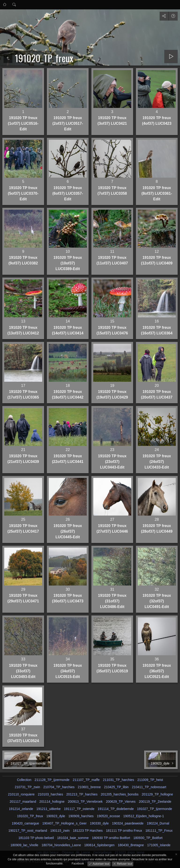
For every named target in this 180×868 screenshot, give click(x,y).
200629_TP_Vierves (121, 802)
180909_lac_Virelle (24, 845)
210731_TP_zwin (27, 787)
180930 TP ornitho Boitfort (111, 838)
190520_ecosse (108, 816)
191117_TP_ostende (79, 809)
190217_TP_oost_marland (28, 831)
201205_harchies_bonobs (120, 794)
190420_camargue (25, 823)
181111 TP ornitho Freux (124, 831)
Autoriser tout (101, 864)
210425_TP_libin (116, 787)
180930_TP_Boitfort (148, 838)
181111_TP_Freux (159, 831)
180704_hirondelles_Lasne (61, 845)
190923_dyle (56, 816)
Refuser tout (124, 864)
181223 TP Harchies (88, 831)
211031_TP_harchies (118, 780)
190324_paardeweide (128, 823)
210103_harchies (50, 794)
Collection (24, 780)
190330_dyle (99, 823)
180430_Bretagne (131, 845)
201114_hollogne (52, 802)
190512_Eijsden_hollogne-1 (144, 816)
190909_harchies (81, 816)
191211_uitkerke (49, 809)
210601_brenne (89, 787)
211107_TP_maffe (86, 780)
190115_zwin (60, 831)
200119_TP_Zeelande (155, 802)
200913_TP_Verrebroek (85, 802)
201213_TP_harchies (82, 794)
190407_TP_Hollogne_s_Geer (65, 823)
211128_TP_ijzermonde (52, 780)
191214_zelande (21, 809)
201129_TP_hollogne (157, 794)
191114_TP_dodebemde (116, 809)
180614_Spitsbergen (99, 845)
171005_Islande (159, 845)
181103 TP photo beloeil (36, 838)
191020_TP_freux (30, 816)
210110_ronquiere (21, 794)
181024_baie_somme (73, 838)
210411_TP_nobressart (149, 787)
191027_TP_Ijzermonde (155, 809)
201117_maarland (23, 802)
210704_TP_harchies (59, 787)
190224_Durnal (158, 823)
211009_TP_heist (150, 780)
